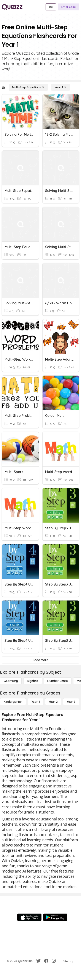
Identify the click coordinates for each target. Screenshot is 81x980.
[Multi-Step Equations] (28, 87)
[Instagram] (54, 961)
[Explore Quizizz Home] (12, 7)
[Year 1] (60, 87)
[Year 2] (53, 702)
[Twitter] (38, 961)
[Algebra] (33, 681)
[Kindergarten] (13, 702)
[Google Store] (55, 917)
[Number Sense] (58, 681)
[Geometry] (11, 681)
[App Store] (29, 917)
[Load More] (40, 660)
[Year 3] (71, 702)
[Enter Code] (69, 7)
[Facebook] (46, 961)
